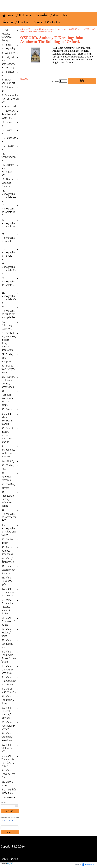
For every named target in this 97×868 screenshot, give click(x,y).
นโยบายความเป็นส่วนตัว (9, 821)
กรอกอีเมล (4, 803)
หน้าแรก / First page (29, 29)
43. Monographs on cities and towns (53, 29)
